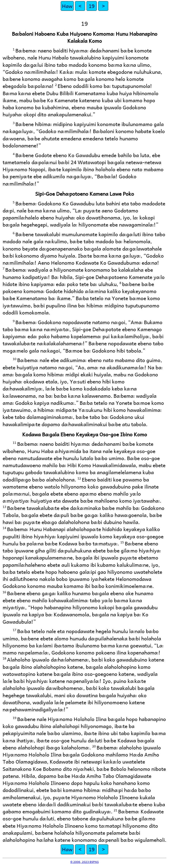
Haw (67, 6)
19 (92, 6)
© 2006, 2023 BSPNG (85, 862)
